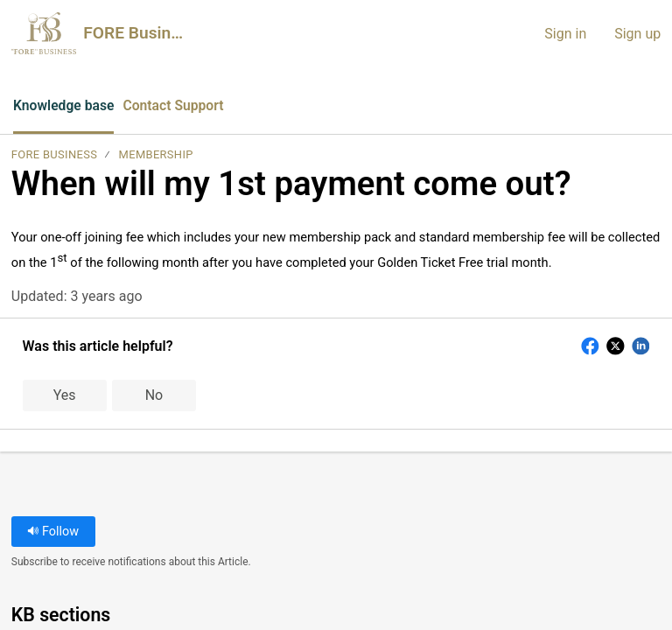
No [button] (154, 396)
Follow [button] (53, 532)
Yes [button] (65, 396)
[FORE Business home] (44, 33)
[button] (268, 107)
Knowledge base (65, 105)
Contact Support (176, 105)
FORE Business (54, 155)
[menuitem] (652, 107)
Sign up (637, 34)
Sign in (565, 34)
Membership (156, 155)
